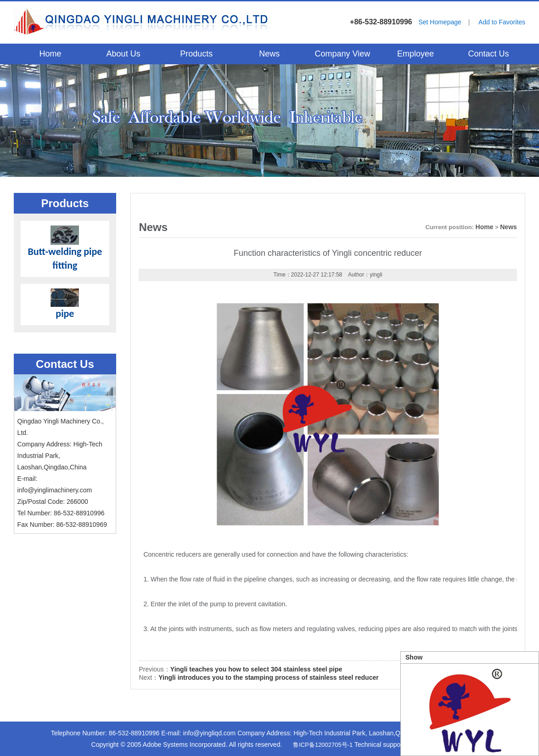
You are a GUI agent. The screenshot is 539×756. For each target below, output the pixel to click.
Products (196, 54)
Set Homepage (440, 22)
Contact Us (488, 54)
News (269, 54)
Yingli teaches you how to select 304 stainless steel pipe (256, 669)
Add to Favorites (502, 22)
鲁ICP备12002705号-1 (323, 745)
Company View (342, 54)
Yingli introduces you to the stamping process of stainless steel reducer (269, 677)
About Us (124, 54)
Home (51, 54)
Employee (415, 54)
